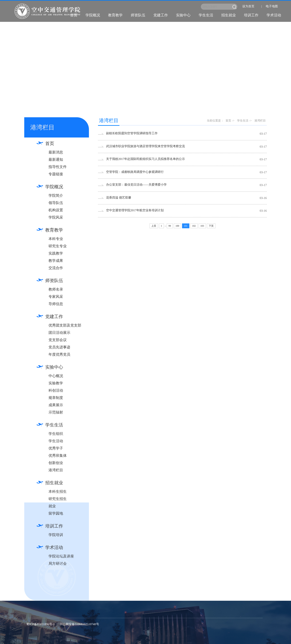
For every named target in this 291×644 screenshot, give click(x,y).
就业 (52, 506)
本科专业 (56, 239)
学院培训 (56, 535)
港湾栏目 (56, 470)
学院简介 (56, 196)
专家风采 (56, 297)
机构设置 (56, 210)
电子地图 (272, 6)
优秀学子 (56, 448)
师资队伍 (138, 15)
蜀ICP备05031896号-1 (41, 624)
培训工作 (251, 15)
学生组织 (56, 434)
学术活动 (274, 15)
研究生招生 (58, 499)
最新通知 (56, 160)
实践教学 (56, 253)
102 (194, 226)
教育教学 (115, 15)
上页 (154, 226)
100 (177, 226)
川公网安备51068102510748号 (79, 624)
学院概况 (93, 15)
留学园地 (56, 513)
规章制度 (56, 398)
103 (202, 226)
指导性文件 (58, 167)
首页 (74, 15)
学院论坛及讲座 (61, 556)
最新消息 (56, 152)
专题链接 (56, 174)
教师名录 (56, 289)
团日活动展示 (59, 333)
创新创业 (56, 463)
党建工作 (161, 15)
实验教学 (56, 383)
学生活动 (56, 441)
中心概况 (56, 376)
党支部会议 (58, 340)
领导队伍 (56, 203)
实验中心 (183, 15)
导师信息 (56, 304)
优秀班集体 (58, 456)
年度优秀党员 (59, 354)
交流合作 (56, 268)
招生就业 (229, 15)
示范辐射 (56, 412)
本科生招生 (58, 492)
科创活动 (56, 390)
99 (170, 226)
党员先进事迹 (59, 347)
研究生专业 (58, 246)
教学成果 (56, 261)
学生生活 (206, 15)
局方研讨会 (58, 564)
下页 (211, 226)
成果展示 (56, 405)
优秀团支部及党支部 (65, 325)
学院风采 (56, 217)
